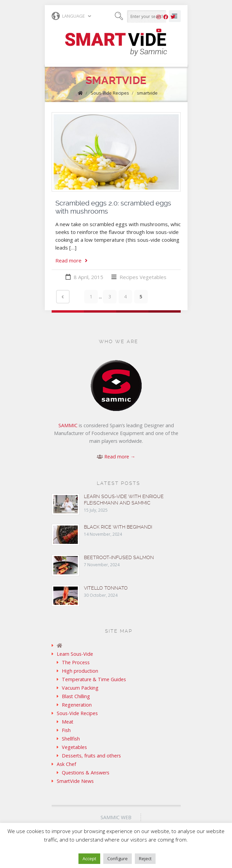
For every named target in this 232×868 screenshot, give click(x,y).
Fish (66, 730)
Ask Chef (66, 764)
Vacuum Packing (80, 688)
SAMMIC (68, 425)
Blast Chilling (76, 696)
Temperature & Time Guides (94, 679)
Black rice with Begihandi (118, 527)
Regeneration (77, 705)
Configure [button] (118, 859)
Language (68, 16)
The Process (76, 662)
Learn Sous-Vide (75, 654)
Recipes (129, 277)
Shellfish (71, 739)
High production (80, 671)
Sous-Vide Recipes (110, 93)
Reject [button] (145, 859)
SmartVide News (75, 781)
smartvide (147, 93)
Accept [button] (89, 859)
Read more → (120, 457)
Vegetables (153, 277)
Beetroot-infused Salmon (119, 557)
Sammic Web (116, 817)
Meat (68, 722)
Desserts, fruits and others (91, 756)
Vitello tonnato (106, 588)
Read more (72, 260)
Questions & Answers (86, 773)
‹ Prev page (63, 297)
